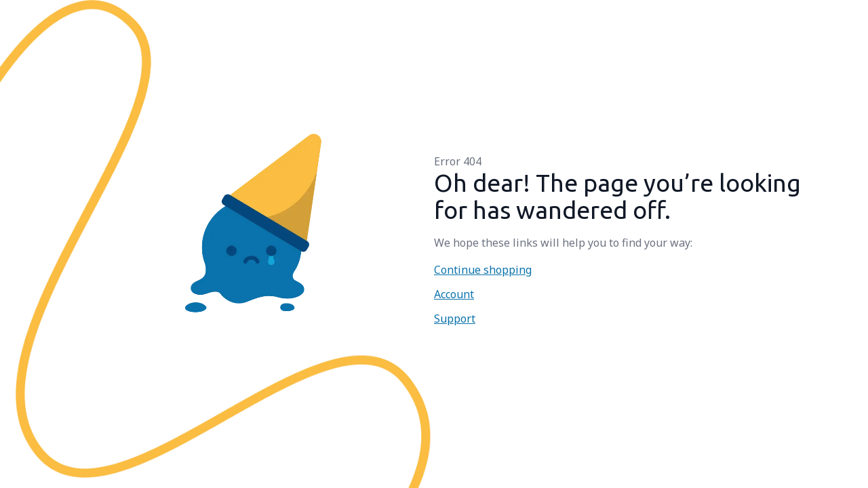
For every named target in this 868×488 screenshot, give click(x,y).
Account (454, 294)
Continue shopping (483, 270)
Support (455, 319)
